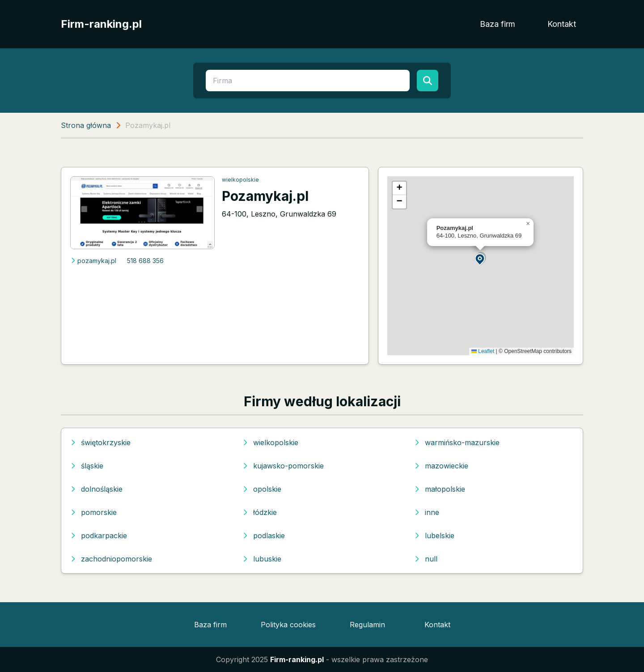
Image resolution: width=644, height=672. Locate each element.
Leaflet (483, 351)
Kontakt (562, 24)
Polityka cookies (288, 625)
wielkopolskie (240, 180)
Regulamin (367, 625)
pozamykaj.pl (93, 261)
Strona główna (86, 125)
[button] (480, 259)
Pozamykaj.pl (265, 196)
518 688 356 (145, 261)
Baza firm (498, 24)
